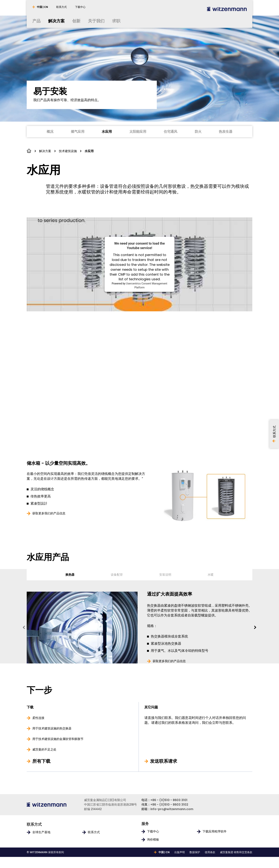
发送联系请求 (164, 772)
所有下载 (41, 772)
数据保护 (195, 863)
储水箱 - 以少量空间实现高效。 (58, 463)
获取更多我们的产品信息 (49, 513)
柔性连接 (38, 729)
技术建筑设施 (68, 151)
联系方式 (94, 843)
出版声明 (180, 863)
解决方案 (45, 151)
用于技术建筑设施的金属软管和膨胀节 (58, 750)
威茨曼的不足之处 (44, 761)
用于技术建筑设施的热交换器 (52, 740)
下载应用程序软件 (215, 843)
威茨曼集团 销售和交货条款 (236, 863)
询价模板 (153, 851)
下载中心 (153, 843)
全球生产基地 (41, 843)
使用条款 (210, 863)
